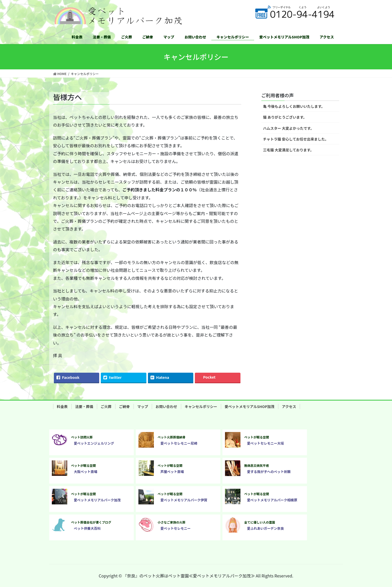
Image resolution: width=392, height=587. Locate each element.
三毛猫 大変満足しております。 (289, 150)
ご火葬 (106, 406)
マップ (143, 406)
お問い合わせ (166, 406)
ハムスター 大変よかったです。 (289, 128)
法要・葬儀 (84, 406)
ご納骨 (124, 406)
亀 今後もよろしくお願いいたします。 (294, 106)
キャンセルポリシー (201, 406)
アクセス (289, 406)
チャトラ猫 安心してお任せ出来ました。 (296, 139)
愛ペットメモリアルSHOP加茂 (250, 406)
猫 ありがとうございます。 (285, 117)
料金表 (62, 406)
